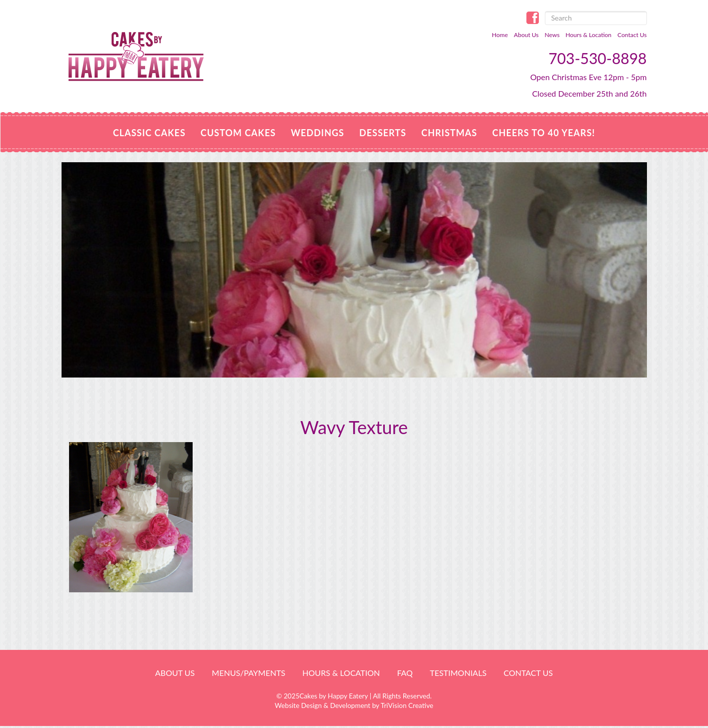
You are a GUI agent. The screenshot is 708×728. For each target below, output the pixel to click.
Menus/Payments (248, 673)
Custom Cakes (238, 133)
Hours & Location (588, 35)
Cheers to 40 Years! (544, 133)
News (552, 35)
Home (500, 35)
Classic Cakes (149, 133)
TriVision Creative (407, 705)
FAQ (405, 673)
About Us (526, 35)
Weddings (317, 133)
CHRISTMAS (449, 133)
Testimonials (458, 673)
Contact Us (632, 35)
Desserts (383, 133)
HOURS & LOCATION (341, 673)
